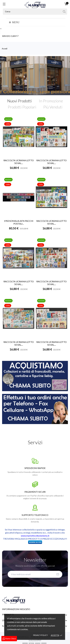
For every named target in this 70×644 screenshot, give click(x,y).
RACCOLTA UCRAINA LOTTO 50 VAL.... (19, 162)
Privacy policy (40, 635)
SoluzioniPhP (35, 640)
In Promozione (51, 101)
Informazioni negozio (16, 609)
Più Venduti (53, 107)
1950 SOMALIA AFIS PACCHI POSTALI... (19, 222)
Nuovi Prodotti (20, 101)
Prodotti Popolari (22, 107)
